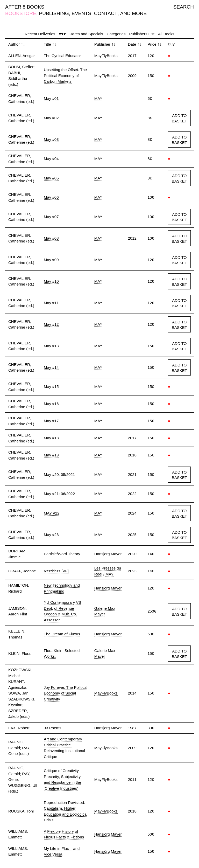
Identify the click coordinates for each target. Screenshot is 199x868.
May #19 (51, 455)
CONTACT (106, 13)
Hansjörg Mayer (108, 554)
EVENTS (81, 13)
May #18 (51, 438)
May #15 (51, 387)
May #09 (51, 260)
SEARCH (184, 7)
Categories (116, 34)
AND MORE (133, 13)
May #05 (51, 178)
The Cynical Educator (62, 56)
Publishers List (142, 34)
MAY (98, 98)
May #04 (51, 159)
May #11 (51, 303)
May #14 (51, 367)
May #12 (51, 324)
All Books (166, 34)
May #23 (51, 535)
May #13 (51, 346)
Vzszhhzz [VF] (56, 571)
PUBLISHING (54, 13)
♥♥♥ (62, 34)
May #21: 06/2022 (59, 494)
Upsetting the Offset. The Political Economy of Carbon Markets (65, 75)
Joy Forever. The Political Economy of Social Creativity (66, 693)
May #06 (51, 197)
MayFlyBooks (106, 56)
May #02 (51, 118)
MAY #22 (52, 513)
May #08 (51, 238)
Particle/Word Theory (62, 554)
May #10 (51, 281)
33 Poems (53, 728)
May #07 (51, 217)
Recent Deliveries (40, 34)
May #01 (51, 98)
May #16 (51, 404)
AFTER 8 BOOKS (25, 7)
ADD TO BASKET (179, 118)
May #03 (51, 139)
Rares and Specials (86, 34)
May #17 (51, 421)
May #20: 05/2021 (59, 474)
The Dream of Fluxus (62, 634)
